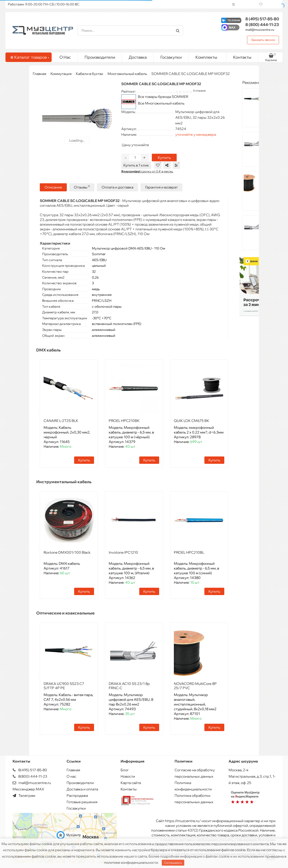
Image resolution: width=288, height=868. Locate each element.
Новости (128, 776)
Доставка (138, 57)
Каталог (29, 57)
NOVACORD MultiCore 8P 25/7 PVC (195, 686)
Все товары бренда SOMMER (163, 97)
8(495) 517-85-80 (30, 770)
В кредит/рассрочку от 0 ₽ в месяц (147, 171)
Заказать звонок (263, 40)
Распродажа (77, 795)
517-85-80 (262, 19)
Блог (125, 770)
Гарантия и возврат (161, 187)
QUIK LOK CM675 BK (191, 420)
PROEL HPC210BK (124, 420)
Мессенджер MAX (28, 789)
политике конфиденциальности (131, 862)
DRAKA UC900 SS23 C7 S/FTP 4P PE (64, 686)
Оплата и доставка (117, 187)
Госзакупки (171, 57)
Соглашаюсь (173, 863)
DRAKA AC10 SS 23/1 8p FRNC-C (129, 686)
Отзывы (82, 187)
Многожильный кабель (127, 74)
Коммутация (61, 74)
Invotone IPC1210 (123, 552)
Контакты (242, 57)
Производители (100, 57)
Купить (164, 158)
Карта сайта (131, 783)
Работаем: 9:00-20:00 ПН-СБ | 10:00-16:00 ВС (44, 4)
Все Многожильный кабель (161, 103)
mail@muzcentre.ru (260, 30)
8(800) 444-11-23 (30, 776)
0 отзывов (199, 91)
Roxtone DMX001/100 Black (67, 552)
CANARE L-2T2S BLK (61, 420)
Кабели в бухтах (90, 74)
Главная (39, 74)
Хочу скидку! (131, 171)
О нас (71, 776)
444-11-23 (262, 24)
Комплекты (209, 56)
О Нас (65, 57)
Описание (53, 187)
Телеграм (24, 795)
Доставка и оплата (82, 789)
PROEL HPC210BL (189, 552)
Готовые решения (82, 802)
